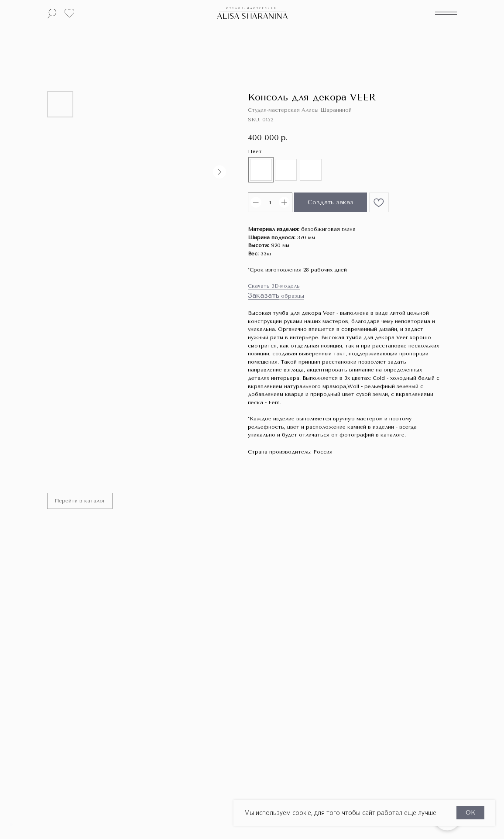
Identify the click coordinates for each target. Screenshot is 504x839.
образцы (292, 296)
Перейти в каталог (81, 502)
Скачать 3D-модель (274, 286)
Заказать (264, 295)
